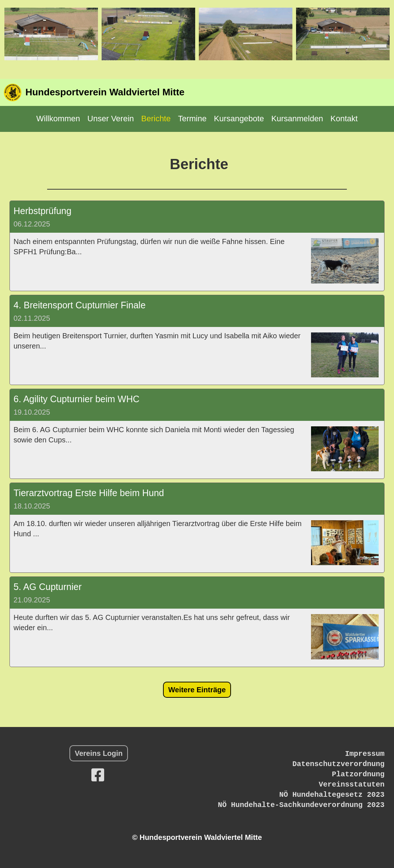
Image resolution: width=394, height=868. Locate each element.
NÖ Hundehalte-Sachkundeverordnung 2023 (301, 805)
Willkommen (58, 119)
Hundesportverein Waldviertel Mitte (105, 92)
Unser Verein (111, 119)
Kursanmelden (297, 119)
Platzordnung (358, 774)
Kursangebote (239, 119)
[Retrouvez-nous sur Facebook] (98, 775)
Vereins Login (98, 753)
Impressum (365, 754)
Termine (192, 119)
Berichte (156, 119)
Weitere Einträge (197, 690)
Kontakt (344, 119)
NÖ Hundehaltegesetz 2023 (332, 795)
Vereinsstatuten (352, 785)
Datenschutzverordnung (338, 764)
